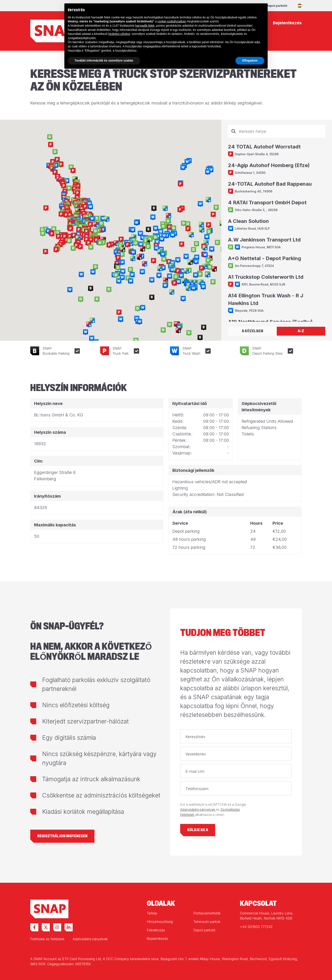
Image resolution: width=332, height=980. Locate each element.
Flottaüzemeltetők (207, 913)
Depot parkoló (277, 6)
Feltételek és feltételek (47, 939)
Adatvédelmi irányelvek (198, 810)
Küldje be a (198, 830)
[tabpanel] (277, 223)
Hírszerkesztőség (160, 922)
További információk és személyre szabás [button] (104, 60)
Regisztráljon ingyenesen (62, 836)
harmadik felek (145, 26)
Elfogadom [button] (250, 60)
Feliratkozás (156, 930)
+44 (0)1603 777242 (256, 927)
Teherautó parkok (207, 922)
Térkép (152, 913)
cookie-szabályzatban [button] (172, 21)
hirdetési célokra (119, 34)
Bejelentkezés (157, 939)
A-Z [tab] (301, 331)
